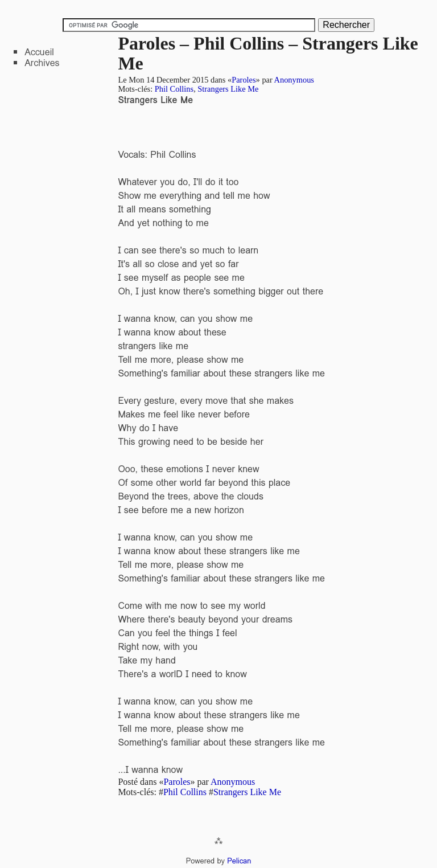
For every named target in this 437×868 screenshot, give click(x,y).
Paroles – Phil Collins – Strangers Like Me (268, 53)
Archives (42, 63)
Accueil (39, 52)
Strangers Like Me (228, 89)
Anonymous (294, 80)
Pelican (239, 861)
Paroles (244, 80)
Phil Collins (174, 89)
